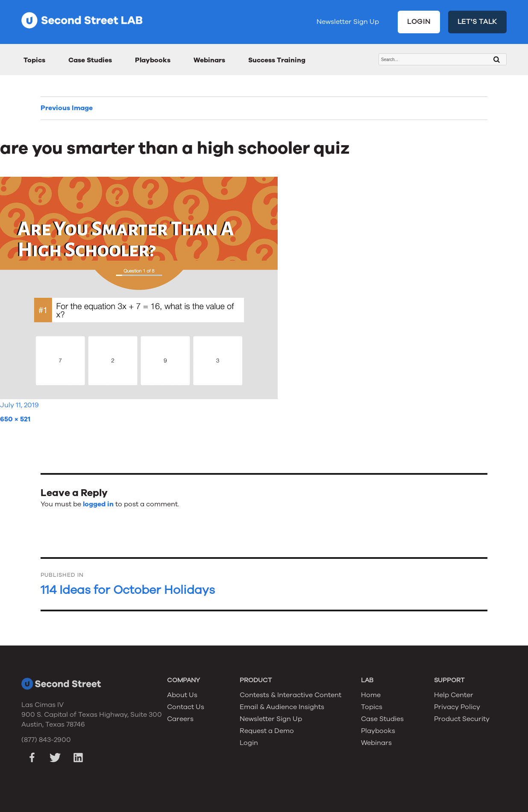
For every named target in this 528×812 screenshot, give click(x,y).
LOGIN (419, 22)
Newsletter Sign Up (348, 22)
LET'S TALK (478, 22)
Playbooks (153, 60)
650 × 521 (15, 419)
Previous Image (67, 108)
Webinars (209, 60)
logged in (98, 504)
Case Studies (90, 60)
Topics (34, 60)
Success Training (277, 60)
